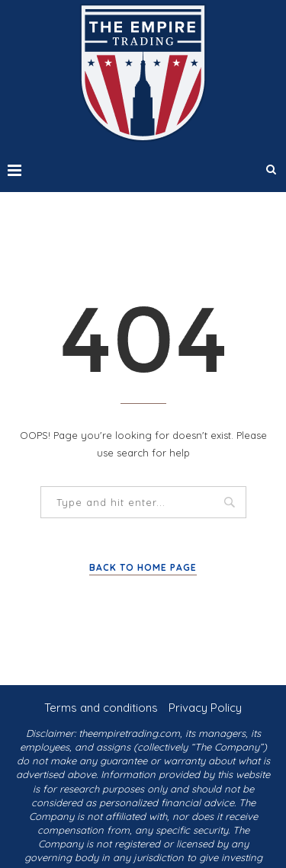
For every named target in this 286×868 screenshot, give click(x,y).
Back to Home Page (143, 567)
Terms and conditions (101, 708)
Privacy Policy (205, 708)
